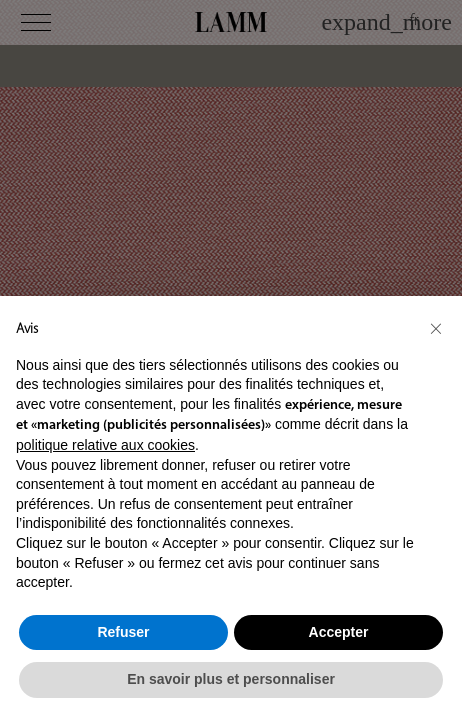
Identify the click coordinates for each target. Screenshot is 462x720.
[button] (436, 328)
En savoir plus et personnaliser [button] (231, 679)
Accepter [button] (339, 632)
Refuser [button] (123, 632)
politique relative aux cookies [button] (105, 445)
